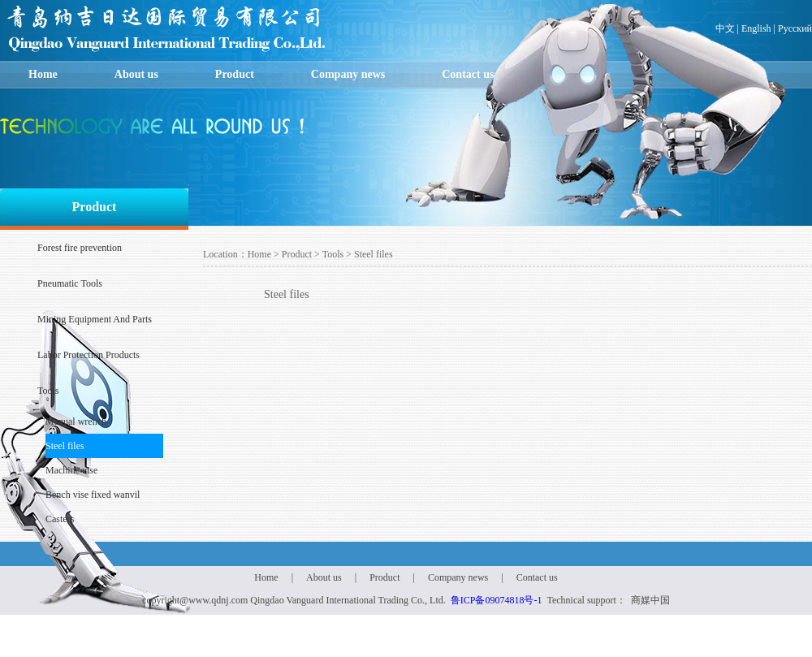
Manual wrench (76, 421)
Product (235, 74)
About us (136, 74)
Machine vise (71, 470)
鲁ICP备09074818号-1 (497, 600)
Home (43, 74)
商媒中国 (650, 600)
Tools (333, 254)
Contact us (468, 74)
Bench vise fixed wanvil (93, 495)
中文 (725, 28)
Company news (348, 74)
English (756, 28)
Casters (60, 519)
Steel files (65, 446)
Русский (795, 28)
